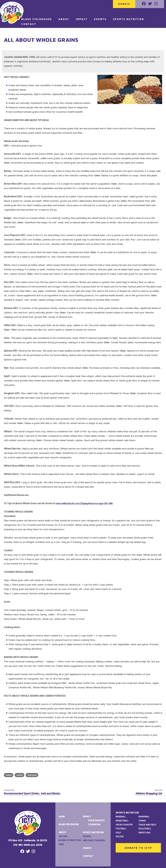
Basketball (122, 821)
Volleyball (145, 828)
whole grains (32, 775)
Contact (29, 24)
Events (100, 19)
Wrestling (144, 832)
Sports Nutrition (128, 19)
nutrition (19, 775)
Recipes (87, 836)
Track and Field (147, 825)
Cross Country (124, 825)
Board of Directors (70, 840)
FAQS (61, 844)
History (63, 836)
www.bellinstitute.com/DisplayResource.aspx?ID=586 (84, 503)
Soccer (120, 836)
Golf (118, 832)
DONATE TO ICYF (138, 848)
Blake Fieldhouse (37, 19)
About (64, 19)
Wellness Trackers (94, 840)
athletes (9, 775)
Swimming (144, 817)
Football (121, 828)
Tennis (142, 821)
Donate (124, 4)
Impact (82, 19)
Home (62, 817)
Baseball (121, 817)
